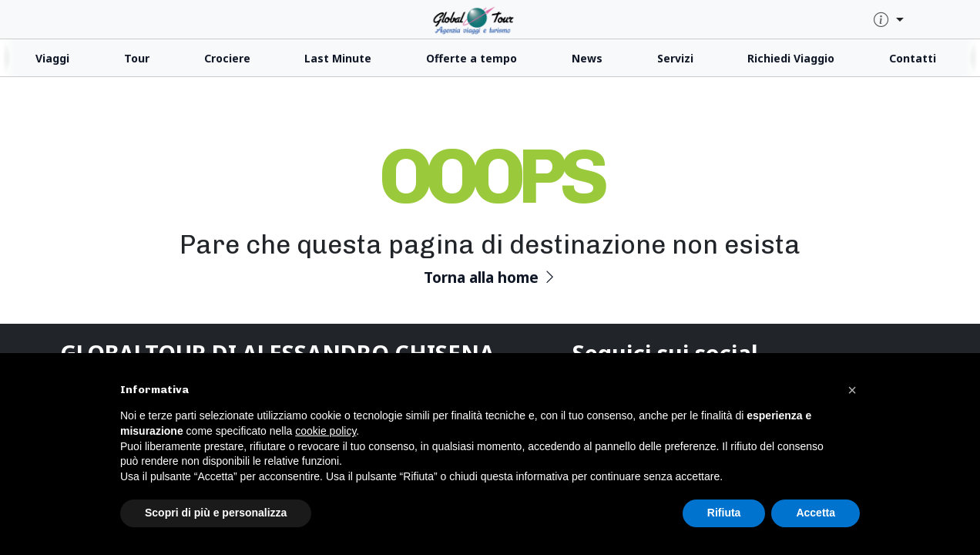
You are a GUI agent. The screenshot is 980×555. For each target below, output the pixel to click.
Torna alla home (490, 277)
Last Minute (338, 58)
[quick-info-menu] (889, 20)
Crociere (227, 58)
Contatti (913, 58)
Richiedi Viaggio (791, 58)
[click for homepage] (490, 19)
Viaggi (52, 58)
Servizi (675, 58)
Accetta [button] (816, 513)
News (587, 58)
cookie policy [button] (326, 431)
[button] (852, 390)
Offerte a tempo (472, 58)
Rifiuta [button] (724, 513)
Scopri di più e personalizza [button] (216, 513)
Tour (137, 58)
